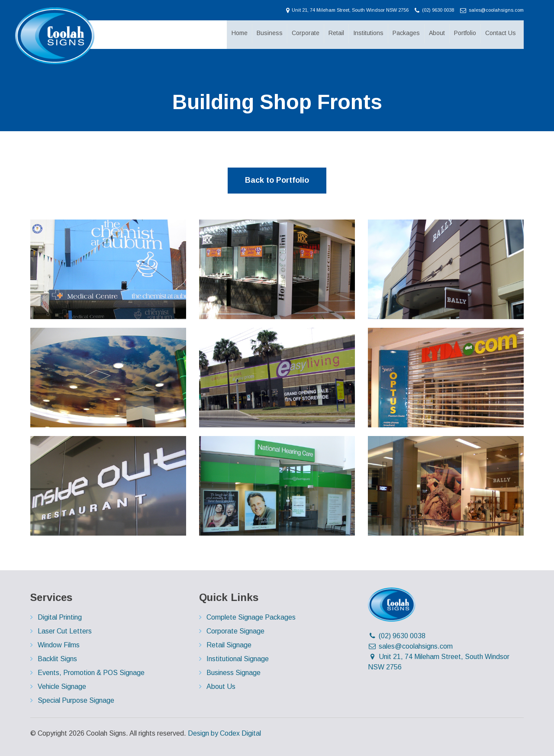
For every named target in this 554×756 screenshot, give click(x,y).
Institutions (367, 34)
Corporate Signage (235, 631)
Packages (405, 34)
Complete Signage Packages (251, 617)
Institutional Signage (238, 659)
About (436, 34)
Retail (335, 34)
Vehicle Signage (62, 687)
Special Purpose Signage (76, 700)
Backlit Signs (57, 659)
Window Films (59, 645)
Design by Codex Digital (224, 733)
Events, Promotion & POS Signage (91, 673)
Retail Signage (229, 645)
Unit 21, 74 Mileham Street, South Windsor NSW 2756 (348, 10)
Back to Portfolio (277, 180)
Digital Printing (60, 617)
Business (269, 34)
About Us (221, 687)
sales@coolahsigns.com (492, 10)
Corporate (305, 34)
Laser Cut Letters (65, 631)
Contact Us (500, 34)
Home (239, 34)
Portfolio (464, 34)
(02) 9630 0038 (435, 10)
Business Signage (234, 673)
